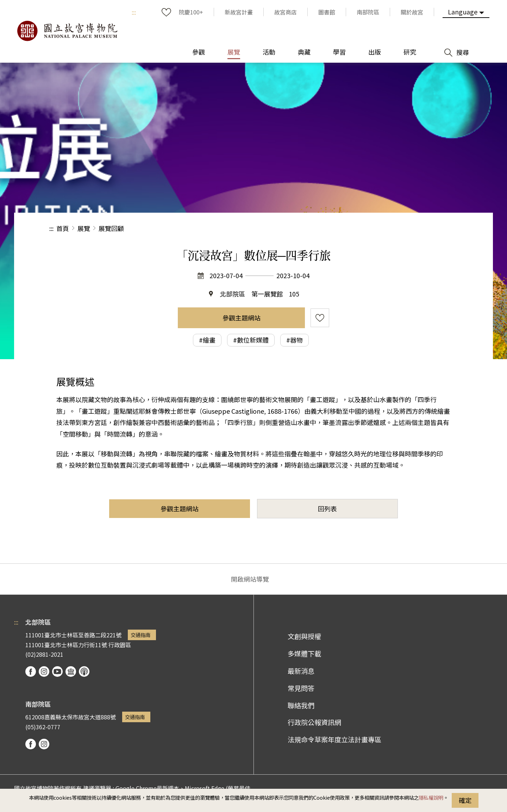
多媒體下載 (304, 654)
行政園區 (120, 645)
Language (463, 12)
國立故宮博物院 (67, 31)
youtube (57, 672)
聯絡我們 (301, 705)
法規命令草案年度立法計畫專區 (334, 739)
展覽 (84, 228)
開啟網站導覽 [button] (250, 579)
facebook (31, 672)
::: (134, 12)
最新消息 (301, 671)
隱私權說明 (431, 797)
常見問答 (301, 688)
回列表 (327, 508)
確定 (465, 800)
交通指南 (140, 635)
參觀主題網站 (242, 318)
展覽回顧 (111, 228)
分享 (381, 228)
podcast (84, 672)
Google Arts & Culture (71, 672)
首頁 (63, 228)
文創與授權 (304, 636)
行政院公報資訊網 (314, 722)
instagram (44, 672)
